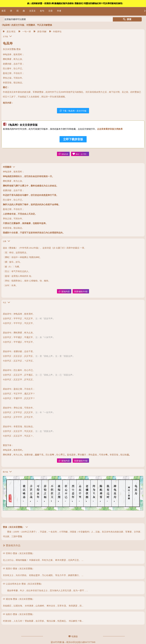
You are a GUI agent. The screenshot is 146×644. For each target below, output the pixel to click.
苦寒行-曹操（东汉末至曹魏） (20, 553)
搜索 (127, 19)
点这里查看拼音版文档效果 (110, 129)
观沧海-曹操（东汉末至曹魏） (20, 599)
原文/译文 (9, 32)
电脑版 (73, 636)
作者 (59, 11)
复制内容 (63, 154)
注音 (51, 11)
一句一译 (25, 32)
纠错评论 (55, 32)
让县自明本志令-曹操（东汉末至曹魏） (24, 584)
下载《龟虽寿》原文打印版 (73, 111)
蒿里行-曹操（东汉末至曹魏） (20, 569)
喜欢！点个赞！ (80, 154)
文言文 (32, 11)
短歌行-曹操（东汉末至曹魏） (20, 614)
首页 (4, 11)
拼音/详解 (40, 32)
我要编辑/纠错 (81, 291)
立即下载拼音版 (73, 139)
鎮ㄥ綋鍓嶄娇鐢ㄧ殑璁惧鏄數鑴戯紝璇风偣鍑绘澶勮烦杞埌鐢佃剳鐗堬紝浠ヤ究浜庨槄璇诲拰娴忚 (75, 3)
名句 (42, 11)
